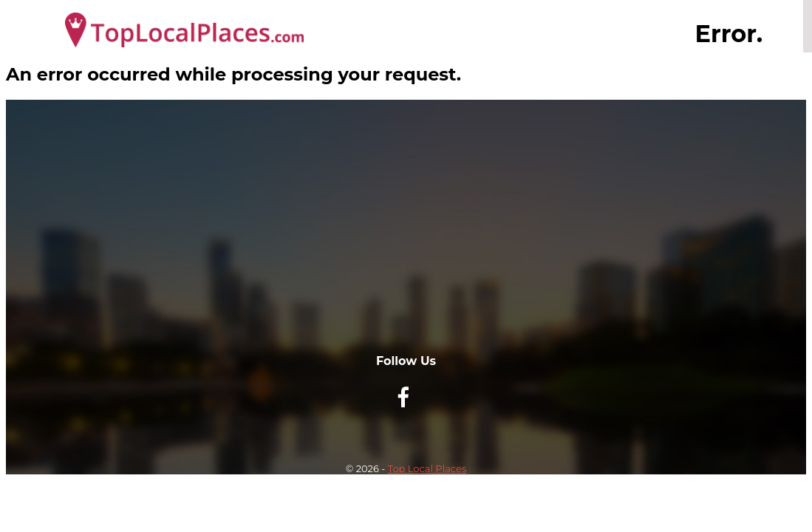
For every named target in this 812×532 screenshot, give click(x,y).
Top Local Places (427, 468)
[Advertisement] (406, 250)
